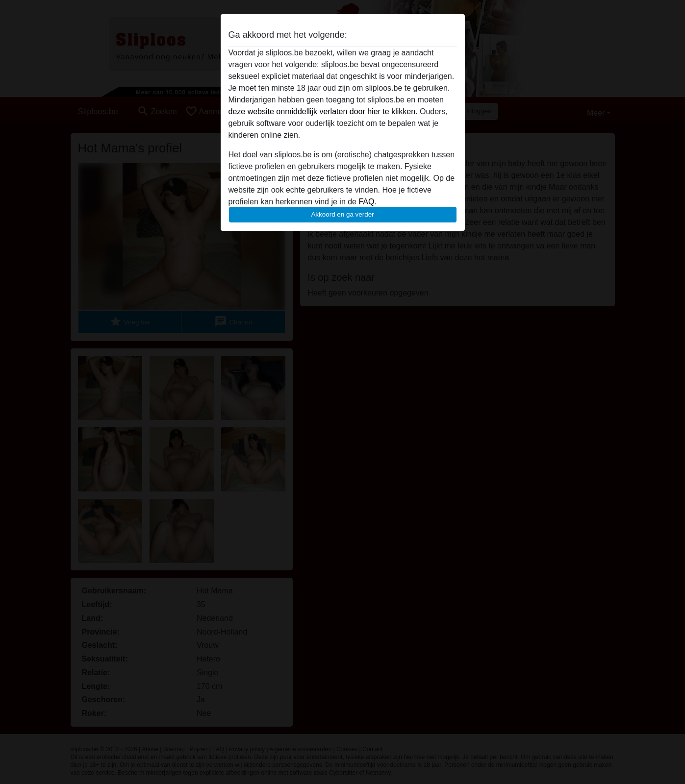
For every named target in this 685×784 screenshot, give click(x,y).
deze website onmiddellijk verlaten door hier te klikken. (323, 111)
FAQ (366, 202)
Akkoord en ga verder (342, 214)
